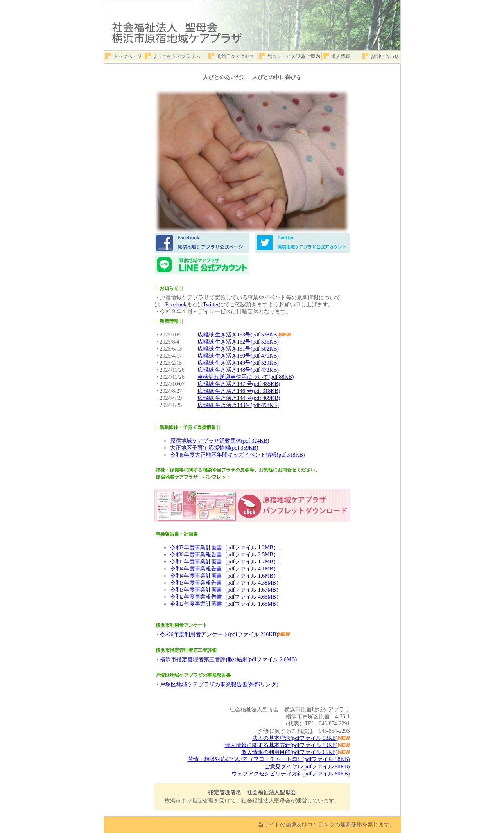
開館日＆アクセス (235, 56)
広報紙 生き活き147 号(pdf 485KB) (239, 384)
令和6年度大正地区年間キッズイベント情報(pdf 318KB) (238, 455)
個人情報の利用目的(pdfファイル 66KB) (290, 752)
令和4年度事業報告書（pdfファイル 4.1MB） (224, 569)
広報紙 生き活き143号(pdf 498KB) (238, 405)
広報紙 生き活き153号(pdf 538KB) (238, 335)
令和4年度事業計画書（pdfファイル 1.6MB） (224, 576)
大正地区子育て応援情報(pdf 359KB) (214, 448)
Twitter (211, 305)
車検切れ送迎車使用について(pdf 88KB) (246, 377)
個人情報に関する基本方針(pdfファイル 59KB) (281, 745)
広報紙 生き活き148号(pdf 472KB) (238, 370)
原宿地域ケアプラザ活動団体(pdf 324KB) (220, 441)
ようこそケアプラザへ (176, 56)
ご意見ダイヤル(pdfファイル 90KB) (307, 767)
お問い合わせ (385, 56)
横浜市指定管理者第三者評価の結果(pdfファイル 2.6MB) (229, 659)
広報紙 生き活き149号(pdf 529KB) (238, 363)
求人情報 (341, 56)
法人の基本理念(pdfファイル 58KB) (295, 738)
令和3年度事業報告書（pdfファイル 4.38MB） (226, 583)
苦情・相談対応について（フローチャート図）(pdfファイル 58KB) (269, 759)
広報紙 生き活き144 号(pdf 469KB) (239, 398)
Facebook (176, 305)
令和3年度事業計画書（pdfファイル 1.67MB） (226, 590)
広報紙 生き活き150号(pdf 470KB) (238, 356)
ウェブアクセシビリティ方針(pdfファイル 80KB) (291, 774)
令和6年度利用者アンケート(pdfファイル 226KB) (219, 634)
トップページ (127, 56)
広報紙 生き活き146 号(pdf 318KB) (239, 391)
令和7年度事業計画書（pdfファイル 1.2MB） (224, 548)
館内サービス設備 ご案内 (294, 56)
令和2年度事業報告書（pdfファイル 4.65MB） (226, 597)
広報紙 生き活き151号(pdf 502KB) (238, 349)
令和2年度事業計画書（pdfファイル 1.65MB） (226, 604)
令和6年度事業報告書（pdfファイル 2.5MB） (224, 555)
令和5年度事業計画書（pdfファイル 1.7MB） (224, 562)
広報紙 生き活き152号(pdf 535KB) (238, 342)
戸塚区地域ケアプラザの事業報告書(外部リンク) (219, 685)
